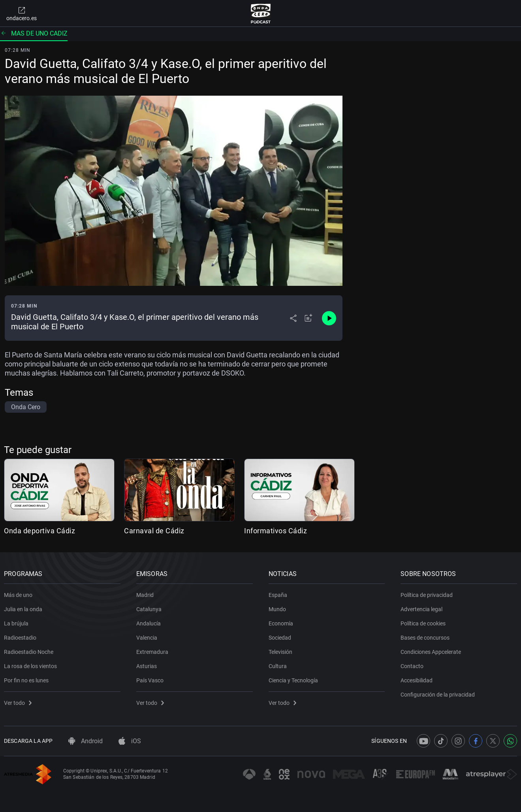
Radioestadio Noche (29, 652)
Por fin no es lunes (26, 680)
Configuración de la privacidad (438, 695)
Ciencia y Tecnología (293, 680)
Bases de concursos (425, 638)
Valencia (147, 638)
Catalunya (149, 609)
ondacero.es (22, 13)
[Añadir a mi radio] (308, 318)
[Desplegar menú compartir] (293, 318)
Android (86, 741)
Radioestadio (20, 638)
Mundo (277, 609)
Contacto (412, 666)
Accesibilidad (417, 680)
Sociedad (280, 638)
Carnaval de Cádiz (154, 531)
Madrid (145, 595)
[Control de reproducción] (329, 318)
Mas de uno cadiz (34, 33)
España (278, 595)
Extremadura (152, 652)
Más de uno (18, 595)
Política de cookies (423, 623)
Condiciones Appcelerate (431, 652)
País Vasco (150, 680)
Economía (281, 623)
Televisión (280, 652)
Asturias (147, 666)
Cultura (278, 666)
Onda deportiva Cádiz (39, 531)
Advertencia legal (421, 609)
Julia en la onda (23, 609)
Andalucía (149, 623)
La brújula (16, 623)
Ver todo (18, 703)
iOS (130, 741)
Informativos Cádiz (276, 531)
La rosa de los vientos (30, 666)
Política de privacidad (427, 595)
